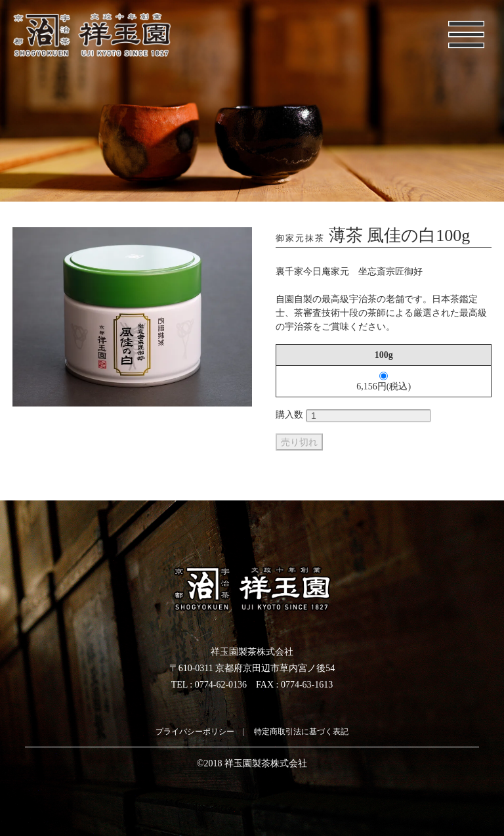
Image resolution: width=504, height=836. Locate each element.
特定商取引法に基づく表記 (301, 732)
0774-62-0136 (221, 685)
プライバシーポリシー (195, 732)
